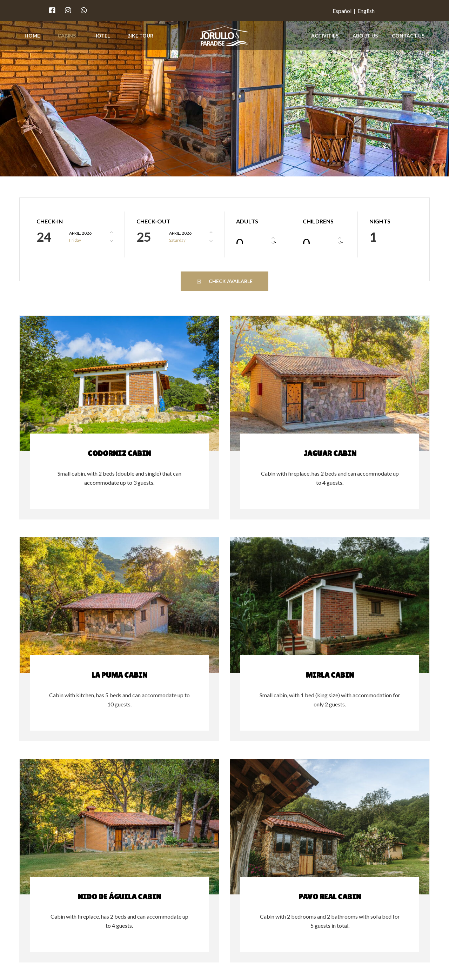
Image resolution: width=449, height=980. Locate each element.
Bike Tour (140, 36)
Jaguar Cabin (330, 453)
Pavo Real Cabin (330, 897)
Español (342, 11)
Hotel (102, 36)
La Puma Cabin (119, 675)
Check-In (50, 221)
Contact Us (408, 36)
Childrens (318, 221)
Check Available (224, 281)
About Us (365, 36)
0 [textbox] (240, 240)
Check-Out (153, 221)
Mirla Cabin (330, 675)
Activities (325, 36)
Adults (247, 221)
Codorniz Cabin (119, 453)
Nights (380, 221)
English (366, 11)
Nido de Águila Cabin (119, 897)
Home (32, 36)
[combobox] (257, 238)
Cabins (67, 36)
